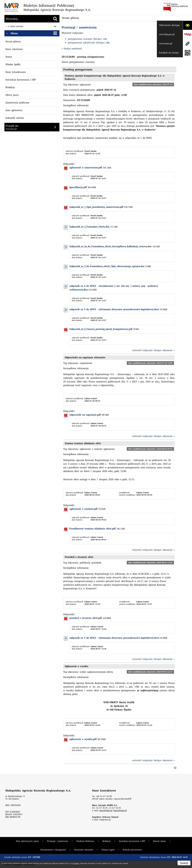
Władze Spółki (13, 64)
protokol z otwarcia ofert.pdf (86, 618)
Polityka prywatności (132, 850)
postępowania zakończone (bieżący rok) (89, 43)
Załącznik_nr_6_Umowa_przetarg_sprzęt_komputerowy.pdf (101, 329)
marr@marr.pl (106, 810)
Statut (9, 57)
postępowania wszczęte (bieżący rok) (87, 39)
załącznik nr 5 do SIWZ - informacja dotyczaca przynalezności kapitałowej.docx (114, 309)
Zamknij (184, 863)
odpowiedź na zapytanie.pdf (85, 415)
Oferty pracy (12, 95)
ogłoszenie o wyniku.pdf (83, 739)
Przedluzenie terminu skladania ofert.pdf (92, 529)
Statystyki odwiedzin (84, 850)
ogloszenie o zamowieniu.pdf (86, 168)
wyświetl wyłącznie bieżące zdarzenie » (153, 350)
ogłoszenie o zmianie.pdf (83, 509)
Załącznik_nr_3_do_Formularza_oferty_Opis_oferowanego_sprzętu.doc (107, 266)
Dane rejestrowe (14, 49)
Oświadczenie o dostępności (53, 850)
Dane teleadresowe (16, 72)
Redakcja (10, 87)
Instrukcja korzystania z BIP (21, 80)
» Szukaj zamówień (72, 49)
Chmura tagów (108, 850)
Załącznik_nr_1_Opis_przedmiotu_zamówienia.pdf (96, 207)
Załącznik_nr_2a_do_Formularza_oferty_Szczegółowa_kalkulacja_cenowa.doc (111, 246)
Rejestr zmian (160, 841)
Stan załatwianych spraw (27, 841)
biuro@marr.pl (120, 810)
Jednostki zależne (15, 118)
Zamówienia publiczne (17, 103)
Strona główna (13, 41)
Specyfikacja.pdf (78, 187)
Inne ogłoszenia (14, 110)
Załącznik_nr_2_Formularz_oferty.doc (89, 227)
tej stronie (76, 863)
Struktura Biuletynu (85, 841)
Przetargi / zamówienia (79, 27)
